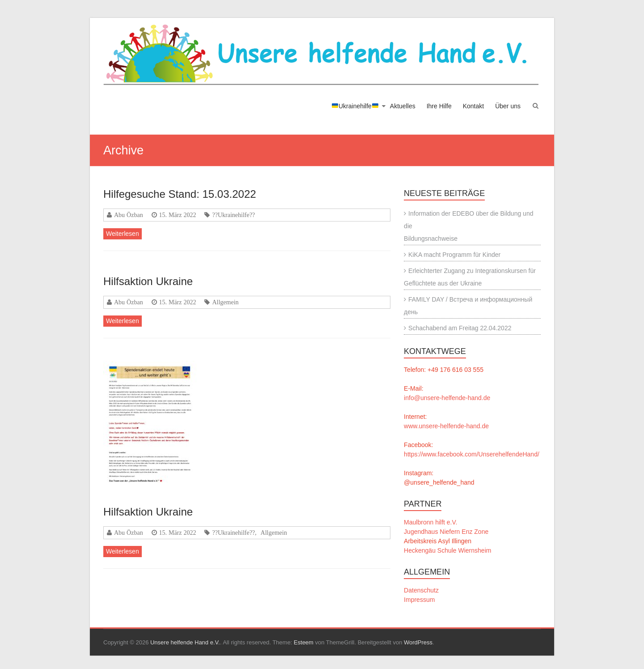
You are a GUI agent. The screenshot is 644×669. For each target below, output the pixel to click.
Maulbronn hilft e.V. (430, 522)
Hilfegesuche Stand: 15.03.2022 (180, 194)
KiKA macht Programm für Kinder (454, 255)
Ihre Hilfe (439, 106)
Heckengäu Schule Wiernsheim (447, 550)
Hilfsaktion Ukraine (148, 281)
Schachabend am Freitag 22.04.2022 (460, 328)
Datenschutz (421, 590)
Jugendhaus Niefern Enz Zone (446, 532)
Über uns (508, 106)
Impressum (419, 600)
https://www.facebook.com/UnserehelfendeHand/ (472, 454)
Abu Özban (129, 215)
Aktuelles (403, 106)
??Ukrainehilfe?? (233, 215)
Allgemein (225, 302)
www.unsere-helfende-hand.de (446, 426)
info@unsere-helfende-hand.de (447, 398)
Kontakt (473, 106)
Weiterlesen (123, 234)
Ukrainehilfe (355, 106)
